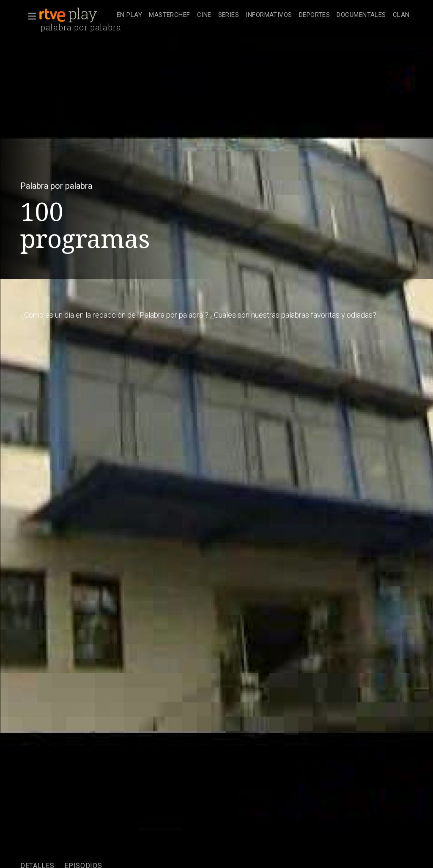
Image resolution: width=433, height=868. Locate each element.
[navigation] (263, 15)
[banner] (76, 15)
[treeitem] (129, 15)
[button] (30, 16)
